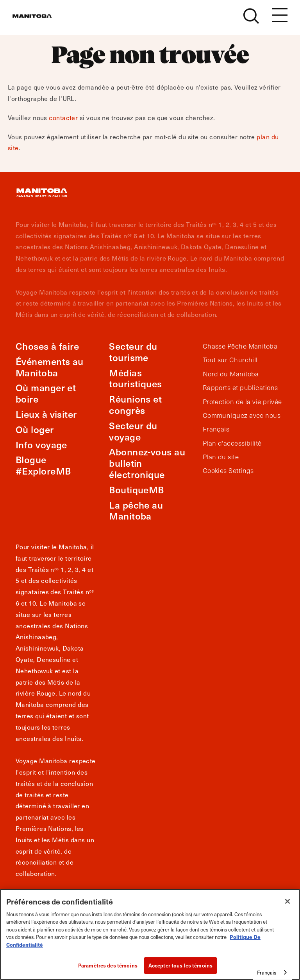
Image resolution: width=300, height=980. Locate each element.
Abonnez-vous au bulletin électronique (147, 463)
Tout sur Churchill (230, 360)
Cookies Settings (228, 471)
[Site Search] (251, 20)
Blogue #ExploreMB (43, 465)
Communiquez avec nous (242, 415)
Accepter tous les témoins (180, 965)
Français (216, 429)
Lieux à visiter (46, 414)
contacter (63, 117)
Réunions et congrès (135, 405)
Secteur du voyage (133, 431)
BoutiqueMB (137, 490)
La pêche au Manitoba (136, 511)
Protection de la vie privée (242, 402)
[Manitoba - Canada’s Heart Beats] (42, 20)
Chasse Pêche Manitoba (240, 346)
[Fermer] (287, 901)
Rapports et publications (240, 388)
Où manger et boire (46, 393)
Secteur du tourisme (133, 352)
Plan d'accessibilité (232, 443)
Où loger (35, 429)
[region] (150, 934)
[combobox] (272, 972)
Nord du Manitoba (231, 374)
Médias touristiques (135, 378)
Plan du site (221, 457)
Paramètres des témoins (108, 965)
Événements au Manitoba (50, 367)
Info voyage (41, 445)
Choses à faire (47, 346)
